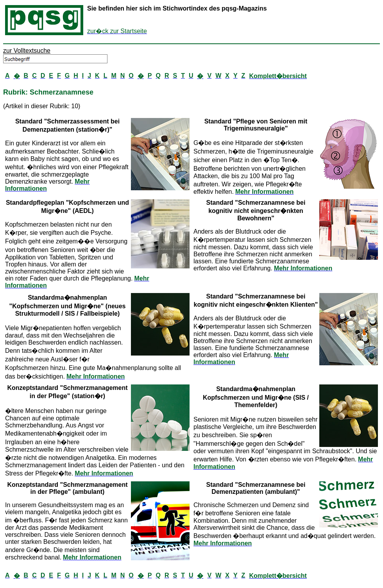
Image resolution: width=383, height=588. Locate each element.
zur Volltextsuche (27, 51)
